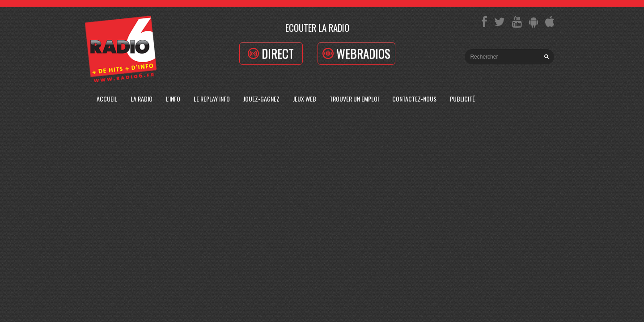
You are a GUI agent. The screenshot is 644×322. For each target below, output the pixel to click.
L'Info (173, 99)
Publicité (462, 99)
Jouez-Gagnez (261, 99)
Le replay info (212, 99)
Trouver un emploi (354, 99)
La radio (142, 99)
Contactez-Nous (414, 99)
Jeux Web (305, 99)
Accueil (107, 99)
